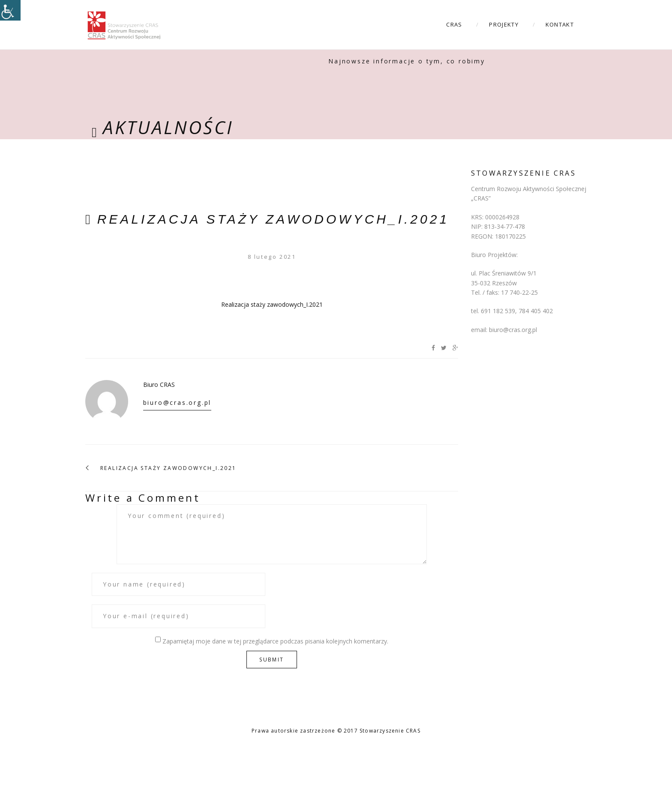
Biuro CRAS (159, 385)
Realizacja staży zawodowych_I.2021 (273, 219)
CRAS (454, 24)
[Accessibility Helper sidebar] (10, 10)
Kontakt (560, 24)
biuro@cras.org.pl (177, 402)
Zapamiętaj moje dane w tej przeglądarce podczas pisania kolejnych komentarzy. (275, 641)
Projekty (504, 24)
